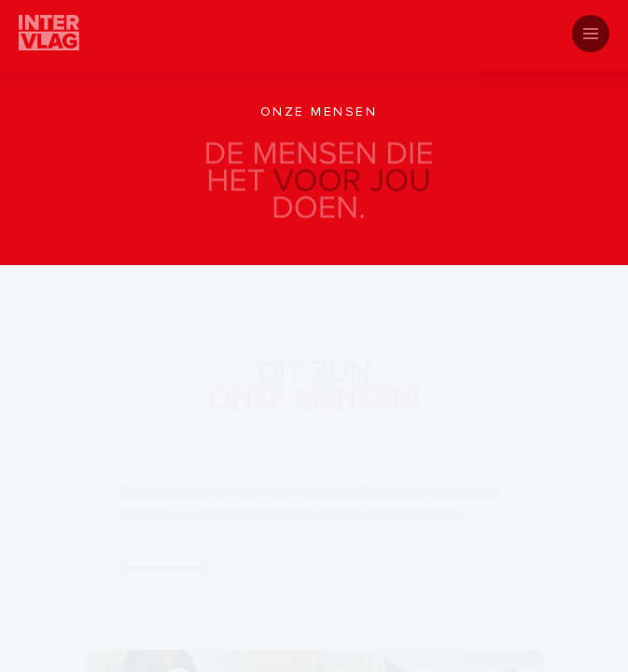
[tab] (314, 42)
